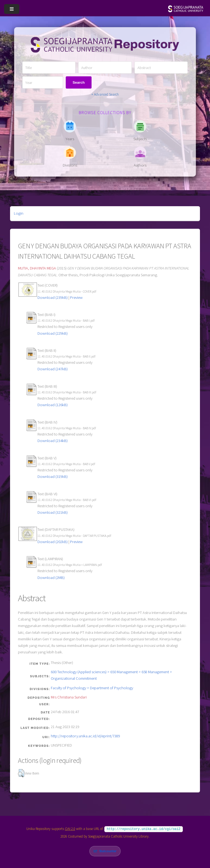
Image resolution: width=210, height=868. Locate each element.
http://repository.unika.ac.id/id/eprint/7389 (85, 736)
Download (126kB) (53, 405)
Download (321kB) (53, 512)
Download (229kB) (53, 333)
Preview (76, 297)
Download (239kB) (53, 297)
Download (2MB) (51, 578)
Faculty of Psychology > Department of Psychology (92, 688)
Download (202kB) (53, 542)
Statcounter (108, 850)
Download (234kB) (53, 441)
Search (79, 82)
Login (19, 213)
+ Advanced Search (105, 94)
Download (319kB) (53, 477)
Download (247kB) (53, 369)
